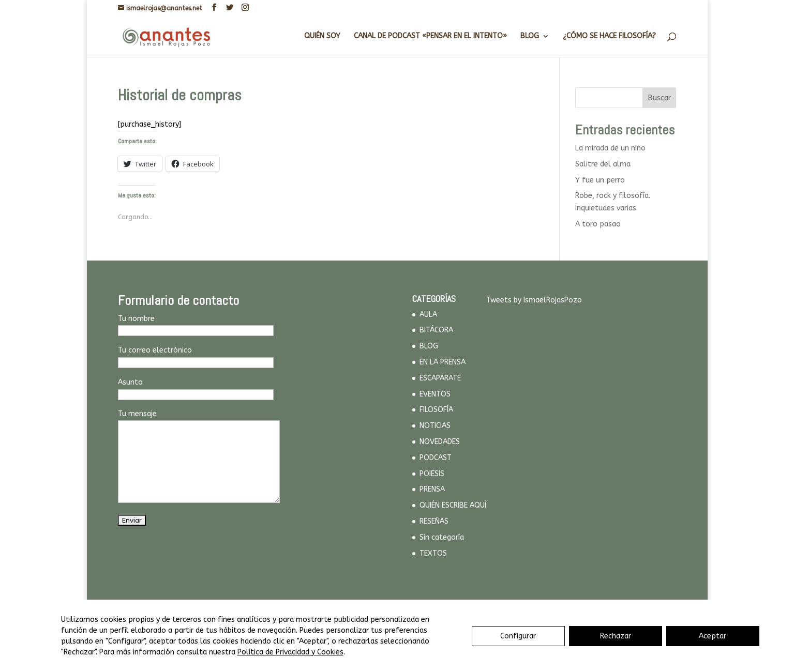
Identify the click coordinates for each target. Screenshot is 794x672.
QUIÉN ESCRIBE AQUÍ (453, 505)
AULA (428, 315)
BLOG (530, 36)
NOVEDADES (440, 442)
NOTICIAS (435, 426)
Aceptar (713, 636)
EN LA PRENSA (443, 362)
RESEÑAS (434, 521)
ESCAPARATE (440, 378)
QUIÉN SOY (322, 36)
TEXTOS (433, 553)
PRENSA (432, 489)
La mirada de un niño (610, 148)
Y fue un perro (600, 180)
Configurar (518, 636)
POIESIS (432, 474)
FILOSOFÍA (436, 410)
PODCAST (436, 458)
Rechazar (616, 636)
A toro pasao (598, 224)
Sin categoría (442, 537)
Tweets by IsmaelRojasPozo (534, 300)
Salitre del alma (603, 164)
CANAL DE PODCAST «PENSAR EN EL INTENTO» (430, 36)
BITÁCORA (436, 330)
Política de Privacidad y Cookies (290, 652)
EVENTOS (435, 394)
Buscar (660, 98)
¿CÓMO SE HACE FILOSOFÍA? (609, 36)
